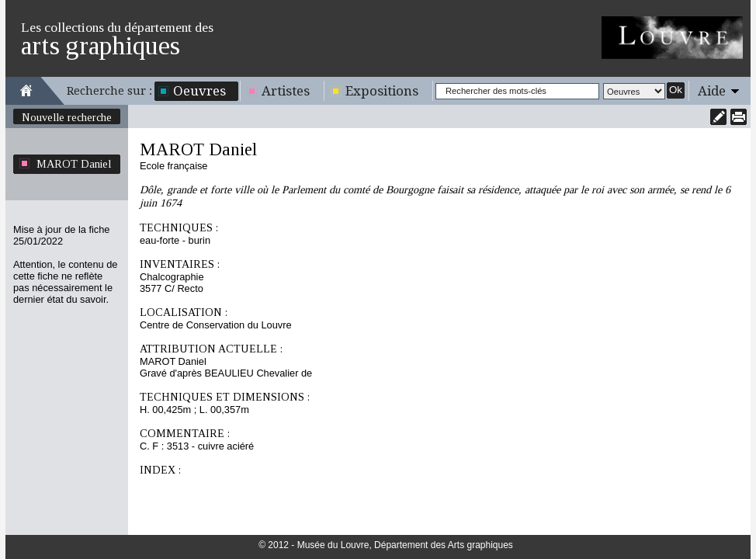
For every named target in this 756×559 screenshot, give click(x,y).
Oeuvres (199, 91)
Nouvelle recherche (67, 117)
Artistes (286, 91)
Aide (712, 91)
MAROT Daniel (74, 164)
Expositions (382, 91)
